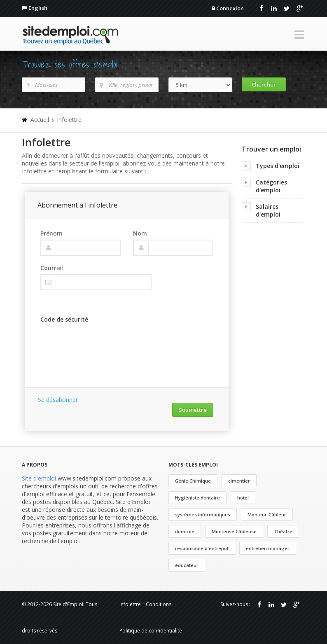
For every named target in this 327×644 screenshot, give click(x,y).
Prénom (51, 233)
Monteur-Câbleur (267, 514)
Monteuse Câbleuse (234, 531)
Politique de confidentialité (151, 631)
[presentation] (103, 343)
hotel (243, 498)
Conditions (159, 604)
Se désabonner (58, 400)
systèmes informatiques (203, 514)
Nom (140, 233)
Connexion (230, 8)
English (38, 8)
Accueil (40, 120)
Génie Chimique (193, 481)
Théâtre (283, 531)
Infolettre (69, 120)
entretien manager (268, 548)
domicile (185, 531)
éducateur (187, 565)
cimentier (239, 481)
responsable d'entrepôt (202, 548)
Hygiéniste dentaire (197, 498)
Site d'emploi (39, 478)
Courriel (52, 268)
